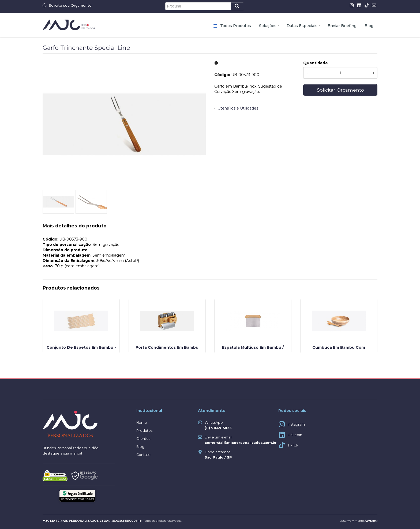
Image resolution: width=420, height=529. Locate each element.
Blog (369, 26)
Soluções (268, 26)
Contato (143, 455)
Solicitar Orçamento (340, 90)
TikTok (293, 445)
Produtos (144, 431)
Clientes (143, 439)
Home (142, 423)
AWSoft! (371, 521)
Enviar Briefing (342, 26)
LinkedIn (295, 435)
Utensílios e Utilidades (238, 108)
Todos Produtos (236, 26)
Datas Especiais (302, 26)
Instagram (296, 424)
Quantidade (316, 63)
